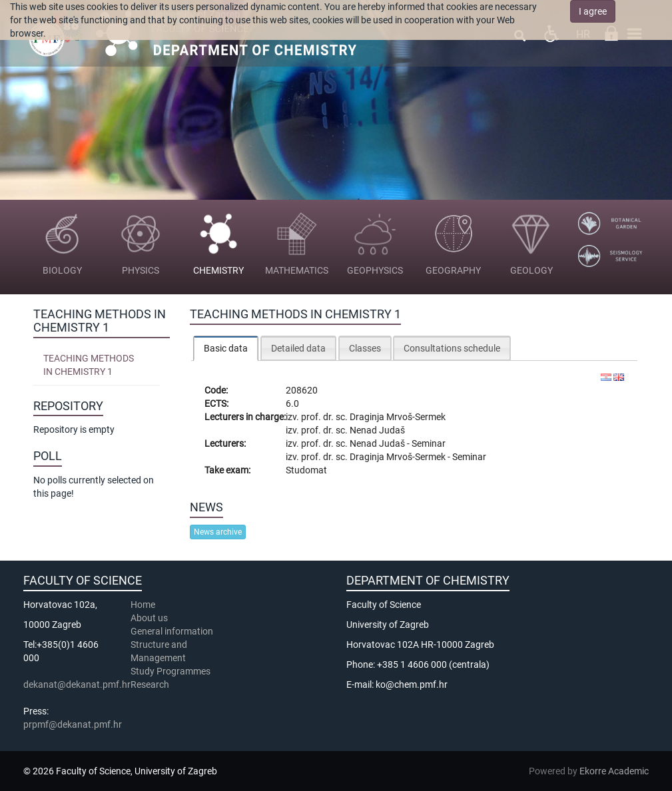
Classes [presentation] (365, 348)
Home (143, 605)
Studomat (306, 470)
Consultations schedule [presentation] (452, 348)
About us (150, 618)
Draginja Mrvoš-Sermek (398, 417)
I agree (593, 11)
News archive (218, 532)
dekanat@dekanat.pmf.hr (77, 684)
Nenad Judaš (377, 430)
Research (151, 684)
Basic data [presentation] (226, 348)
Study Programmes (170, 671)
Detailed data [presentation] (298, 348)
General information (172, 631)
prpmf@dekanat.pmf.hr (73, 724)
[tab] (226, 348)
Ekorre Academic (614, 771)
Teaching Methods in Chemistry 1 (89, 365)
